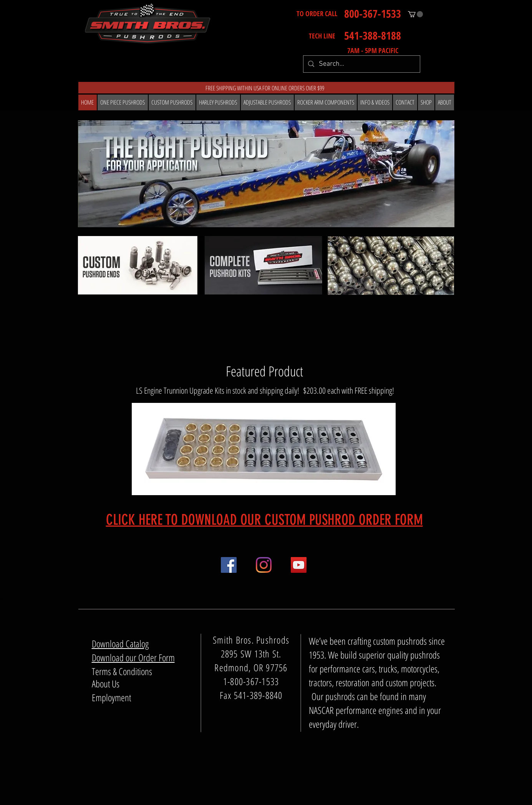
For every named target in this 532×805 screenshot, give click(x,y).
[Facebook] (229, 565)
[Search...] (361, 64)
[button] (415, 14)
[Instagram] (264, 565)
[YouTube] (299, 565)
